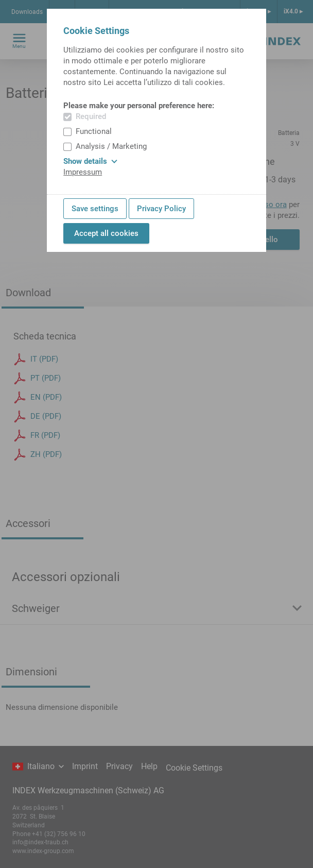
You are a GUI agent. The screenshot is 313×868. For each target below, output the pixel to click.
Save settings (95, 209)
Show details (90, 161)
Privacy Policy (161, 209)
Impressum (83, 172)
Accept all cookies (106, 233)
